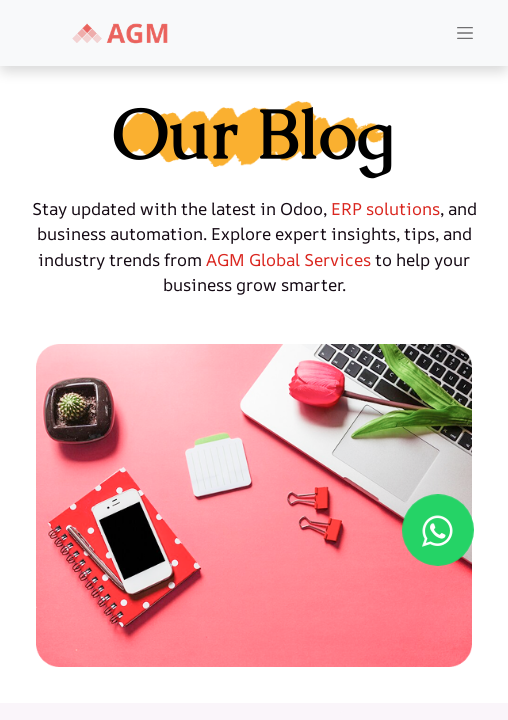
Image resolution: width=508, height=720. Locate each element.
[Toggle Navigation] (465, 33)
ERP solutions (385, 208)
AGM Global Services (288, 259)
